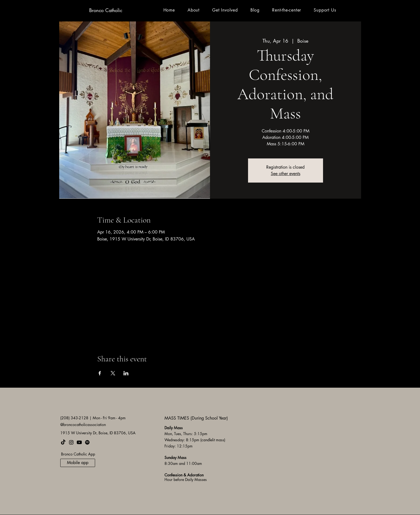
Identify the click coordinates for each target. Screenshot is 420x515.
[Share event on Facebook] (100, 373)
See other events (286, 174)
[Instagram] (71, 442)
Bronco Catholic (106, 10)
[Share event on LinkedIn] (126, 373)
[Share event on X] (113, 373)
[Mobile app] (78, 463)
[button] (193, 10)
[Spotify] (87, 442)
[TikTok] (63, 442)
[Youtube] (79, 442)
